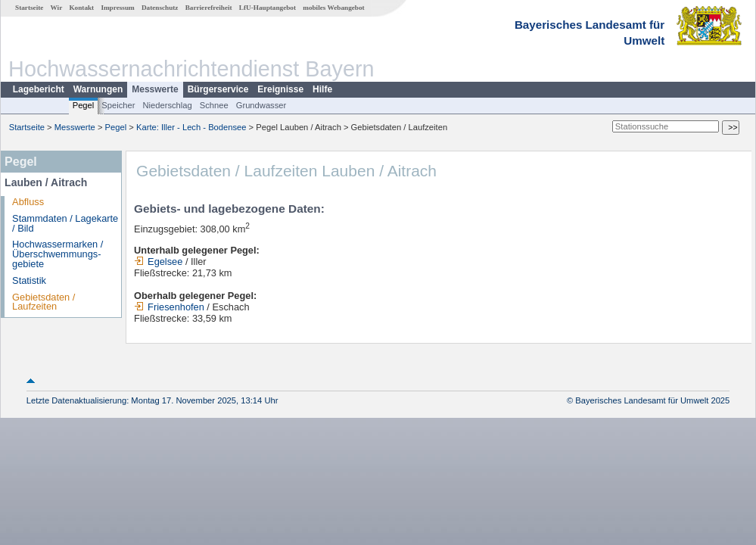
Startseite (29, 8)
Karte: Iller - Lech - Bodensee (191, 127)
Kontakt (81, 8)
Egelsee (158, 262)
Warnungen (98, 89)
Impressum (117, 8)
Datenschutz (160, 8)
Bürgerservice (218, 89)
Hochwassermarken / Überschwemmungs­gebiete (58, 254)
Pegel (84, 105)
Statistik (29, 280)
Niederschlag (167, 105)
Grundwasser (261, 105)
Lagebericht (39, 89)
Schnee (214, 105)
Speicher (118, 105)
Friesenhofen (169, 307)
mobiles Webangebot (333, 8)
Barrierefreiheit (209, 8)
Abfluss (28, 202)
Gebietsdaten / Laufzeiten (44, 302)
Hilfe (322, 89)
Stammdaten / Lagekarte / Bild (65, 223)
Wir (57, 8)
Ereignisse (280, 89)
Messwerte (155, 89)
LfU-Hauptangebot (268, 8)
